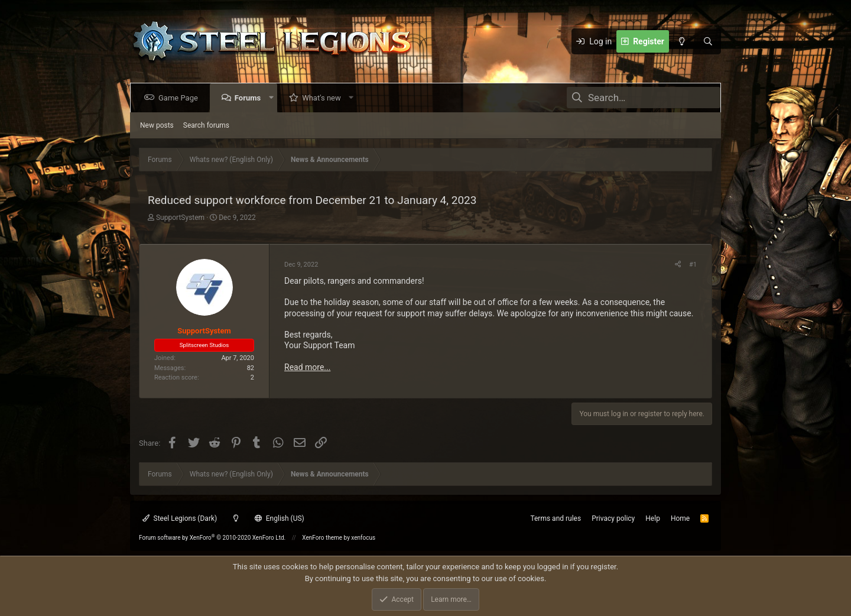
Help (653, 518)
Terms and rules (556, 518)
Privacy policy (613, 518)
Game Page (181, 98)
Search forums (206, 125)
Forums (250, 98)
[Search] (708, 41)
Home (680, 518)
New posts (157, 125)
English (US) (280, 518)
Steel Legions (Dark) (180, 518)
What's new (324, 98)
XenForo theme (322, 538)
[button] (273, 98)
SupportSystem (180, 218)
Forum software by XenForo (212, 538)
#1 (693, 265)
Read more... (307, 367)
